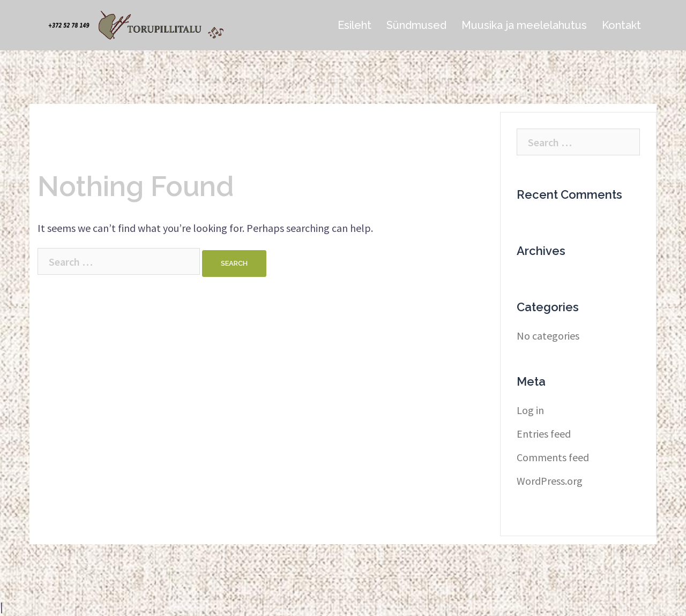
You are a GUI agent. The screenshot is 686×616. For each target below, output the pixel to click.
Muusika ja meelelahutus (524, 25)
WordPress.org (550, 481)
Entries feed (544, 434)
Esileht (355, 25)
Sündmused (416, 25)
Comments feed (553, 457)
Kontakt (621, 25)
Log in (530, 410)
